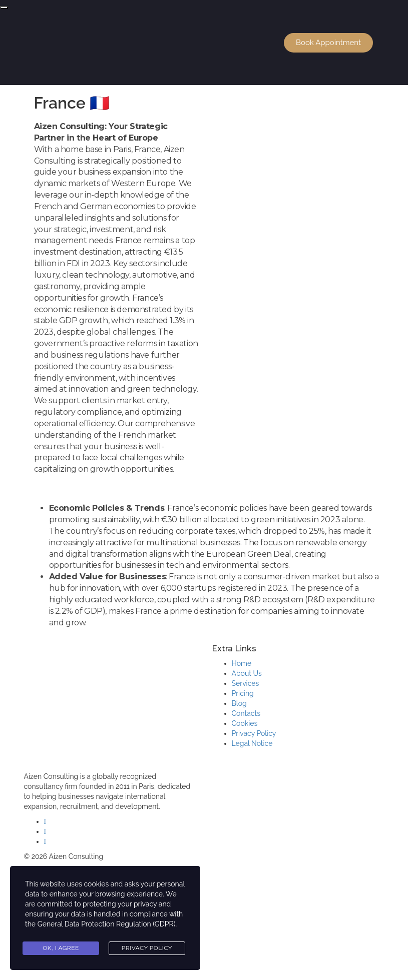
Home (242, 663)
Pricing (243, 693)
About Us (247, 673)
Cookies (245, 723)
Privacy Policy (254, 733)
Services (246, 683)
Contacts (246, 713)
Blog (239, 703)
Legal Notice (252, 743)
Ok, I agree (61, 948)
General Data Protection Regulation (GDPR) (107, 924)
